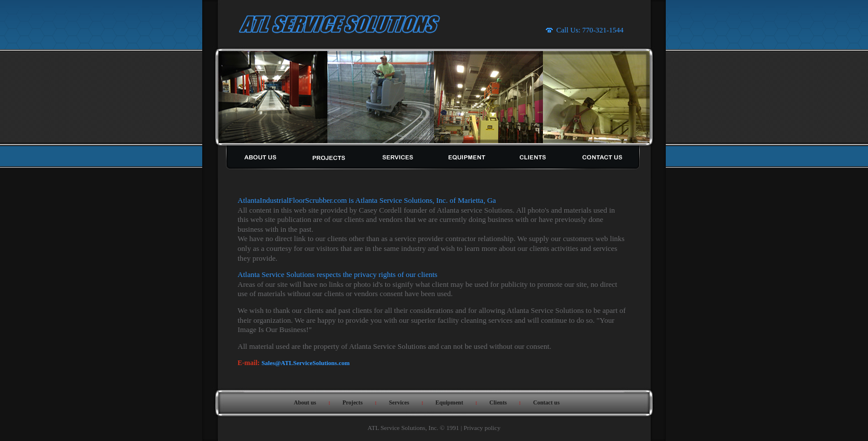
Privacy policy (482, 428)
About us (305, 402)
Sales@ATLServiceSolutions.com (305, 363)
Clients (498, 402)
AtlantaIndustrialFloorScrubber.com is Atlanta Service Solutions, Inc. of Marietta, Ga (367, 200)
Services (399, 402)
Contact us (546, 402)
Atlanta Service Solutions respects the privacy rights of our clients (338, 274)
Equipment (449, 402)
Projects (353, 402)
